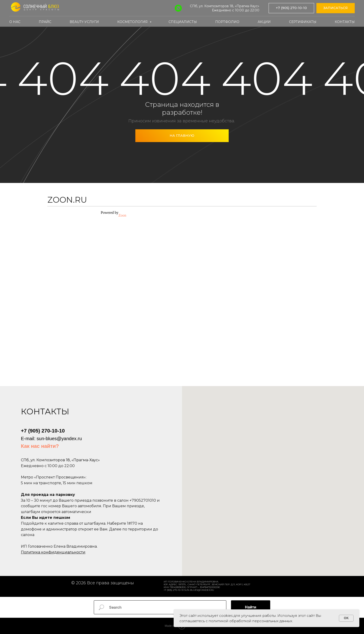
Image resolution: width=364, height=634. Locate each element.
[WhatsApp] (178, 8)
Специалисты (183, 22)
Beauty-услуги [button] (84, 22)
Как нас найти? (40, 446)
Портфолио (227, 22)
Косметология (133, 22)
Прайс (45, 22)
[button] (336, 8)
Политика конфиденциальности (53, 552)
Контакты (345, 22)
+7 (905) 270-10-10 (43, 431)
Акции (264, 22)
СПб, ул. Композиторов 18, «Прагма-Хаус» (225, 6)
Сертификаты (303, 22)
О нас (15, 22)
